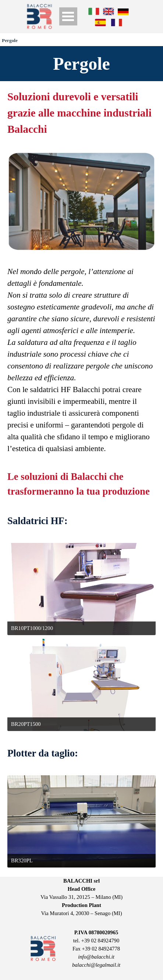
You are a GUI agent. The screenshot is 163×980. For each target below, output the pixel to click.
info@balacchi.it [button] (96, 957)
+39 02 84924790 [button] (100, 941)
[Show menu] (68, 16)
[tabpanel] (81, 113)
